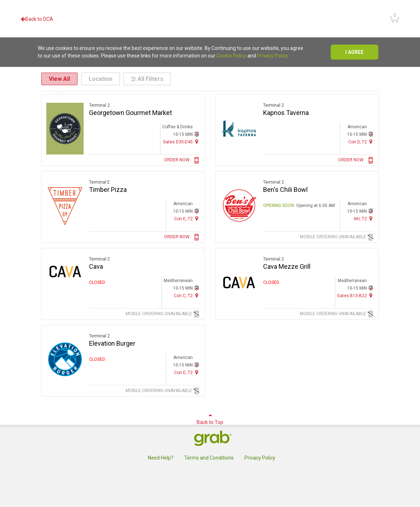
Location (101, 79)
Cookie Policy (231, 56)
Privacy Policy (272, 56)
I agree (354, 52)
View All (59, 79)
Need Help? (161, 458)
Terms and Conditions (209, 458)
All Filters (147, 79)
